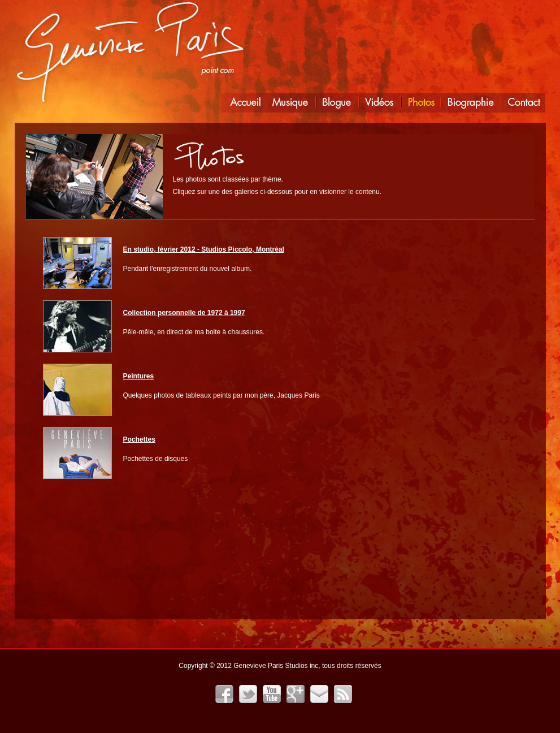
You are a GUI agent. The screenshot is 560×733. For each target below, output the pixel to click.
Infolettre (319, 694)
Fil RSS (343, 694)
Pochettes (139, 439)
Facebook (224, 694)
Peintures (139, 376)
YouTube (272, 694)
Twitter (248, 694)
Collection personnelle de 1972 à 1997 (184, 313)
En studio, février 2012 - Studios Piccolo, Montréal (204, 249)
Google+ (296, 694)
